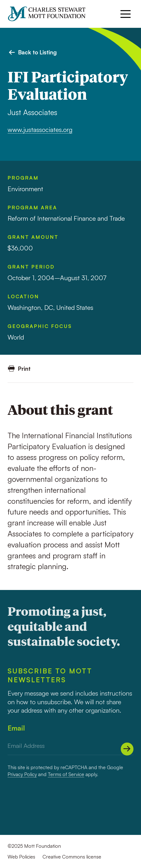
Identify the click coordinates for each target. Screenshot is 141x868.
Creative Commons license (72, 857)
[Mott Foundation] (50, 14)
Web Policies (21, 857)
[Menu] (126, 14)
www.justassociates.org (40, 129)
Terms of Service (66, 774)
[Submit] (127, 749)
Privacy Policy (22, 774)
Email (16, 728)
